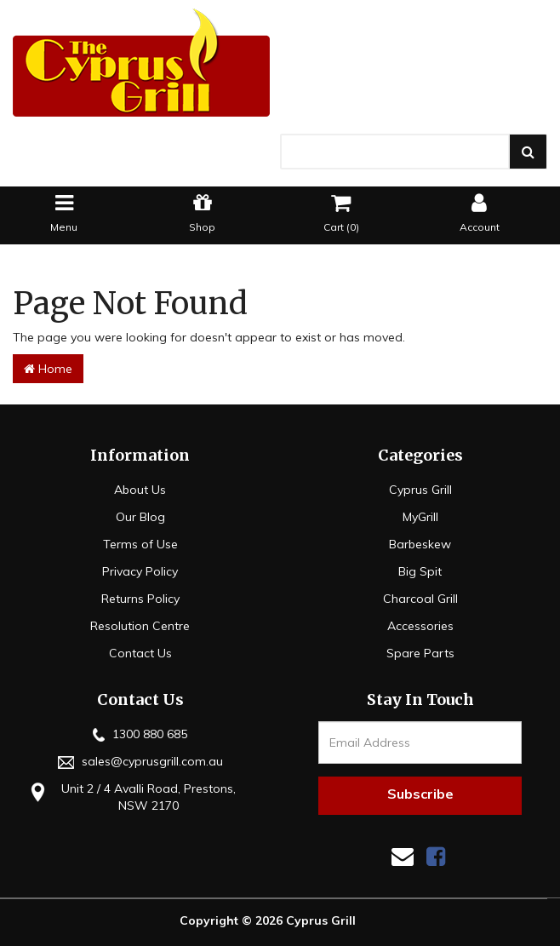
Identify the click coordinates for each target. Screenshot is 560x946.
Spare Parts (420, 653)
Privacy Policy (140, 571)
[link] (436, 856)
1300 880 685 (140, 734)
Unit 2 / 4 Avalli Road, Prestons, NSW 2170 (131, 797)
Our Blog (140, 517)
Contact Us (140, 653)
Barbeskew (420, 544)
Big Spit (420, 571)
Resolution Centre (140, 626)
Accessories (420, 626)
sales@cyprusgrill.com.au (140, 761)
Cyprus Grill (420, 490)
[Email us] (403, 856)
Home (48, 369)
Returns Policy (140, 599)
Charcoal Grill (420, 599)
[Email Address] (420, 742)
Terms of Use (140, 544)
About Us (140, 490)
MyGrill (420, 517)
